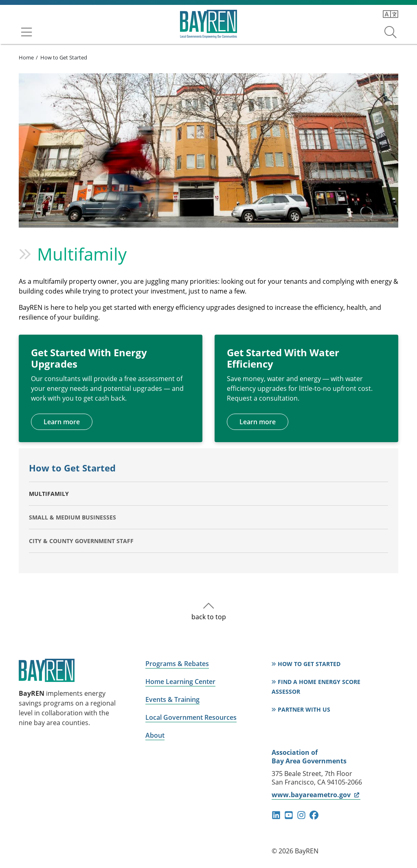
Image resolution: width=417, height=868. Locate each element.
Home (26, 57)
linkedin (276, 815)
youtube (289, 815)
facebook (314, 815)
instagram (301, 815)
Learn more (62, 422)
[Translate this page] (391, 14)
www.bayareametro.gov (316, 795)
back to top (209, 617)
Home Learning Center (180, 682)
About (155, 735)
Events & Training (172, 699)
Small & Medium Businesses (72, 517)
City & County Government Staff (81, 541)
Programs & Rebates (177, 664)
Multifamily (49, 494)
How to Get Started (64, 57)
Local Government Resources (191, 717)
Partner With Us (304, 709)
